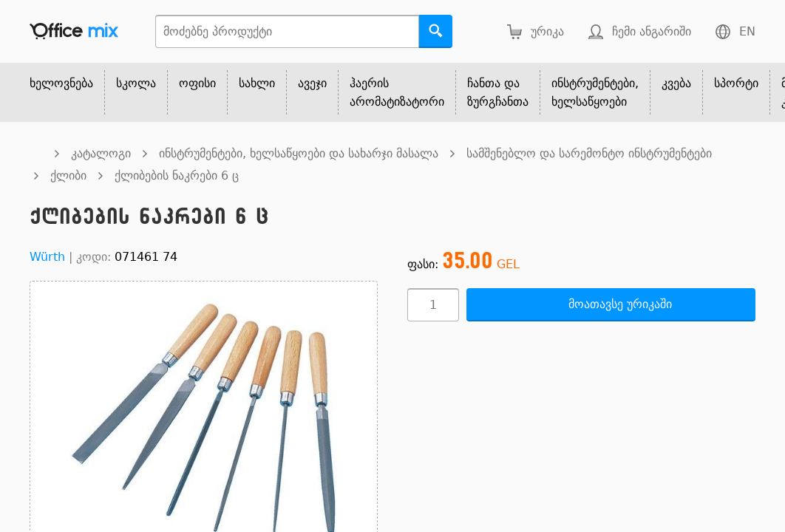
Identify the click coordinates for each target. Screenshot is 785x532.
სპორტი (736, 83)
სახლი (257, 83)
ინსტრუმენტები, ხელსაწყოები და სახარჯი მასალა (299, 153)
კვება (676, 83)
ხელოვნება (61, 83)
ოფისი (197, 83)
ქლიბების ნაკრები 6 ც (177, 175)
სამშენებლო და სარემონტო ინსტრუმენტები (589, 153)
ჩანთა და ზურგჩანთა (498, 92)
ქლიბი (68, 175)
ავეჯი (312, 83)
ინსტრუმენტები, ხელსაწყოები (595, 92)
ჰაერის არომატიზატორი (397, 92)
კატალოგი (101, 153)
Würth (47, 257)
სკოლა (136, 83)
